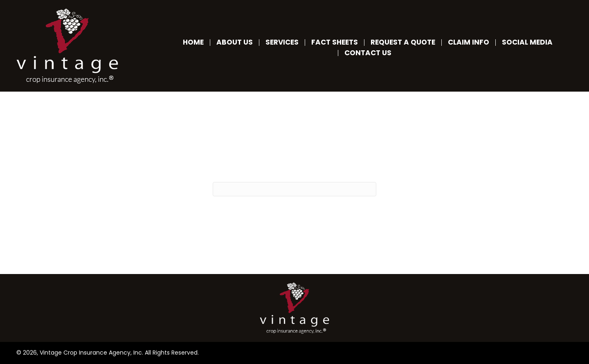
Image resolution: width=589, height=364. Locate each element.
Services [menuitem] (282, 42)
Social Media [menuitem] (527, 42)
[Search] (294, 189)
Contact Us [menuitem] (368, 53)
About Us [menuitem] (235, 42)
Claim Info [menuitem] (469, 42)
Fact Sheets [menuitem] (335, 42)
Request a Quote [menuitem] (403, 42)
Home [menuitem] (193, 42)
